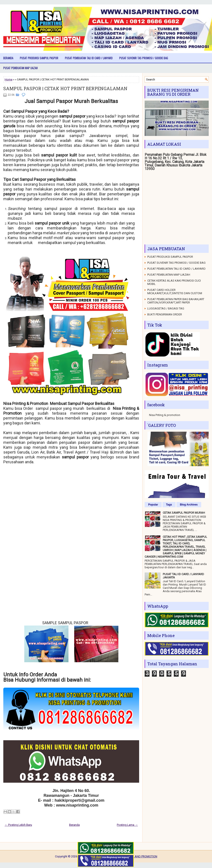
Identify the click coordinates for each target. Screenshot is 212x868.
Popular (153, 505)
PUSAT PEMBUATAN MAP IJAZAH (21, 68)
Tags (169, 505)
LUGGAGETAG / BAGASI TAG (166, 308)
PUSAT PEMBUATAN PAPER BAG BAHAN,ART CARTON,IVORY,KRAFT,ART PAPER (176, 301)
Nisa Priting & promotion (165, 415)
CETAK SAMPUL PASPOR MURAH (184, 513)
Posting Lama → (127, 825)
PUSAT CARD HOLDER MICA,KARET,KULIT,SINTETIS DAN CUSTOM (175, 292)
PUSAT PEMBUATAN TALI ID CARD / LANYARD (89, 58)
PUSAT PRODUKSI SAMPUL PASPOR (39, 58)
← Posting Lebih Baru (18, 825)
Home (9, 79)
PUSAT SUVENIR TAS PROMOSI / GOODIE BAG (144, 58)
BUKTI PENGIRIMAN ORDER (165, 314)
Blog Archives (189, 505)
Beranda (8, 58)
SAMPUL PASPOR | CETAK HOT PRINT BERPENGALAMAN (65, 88)
